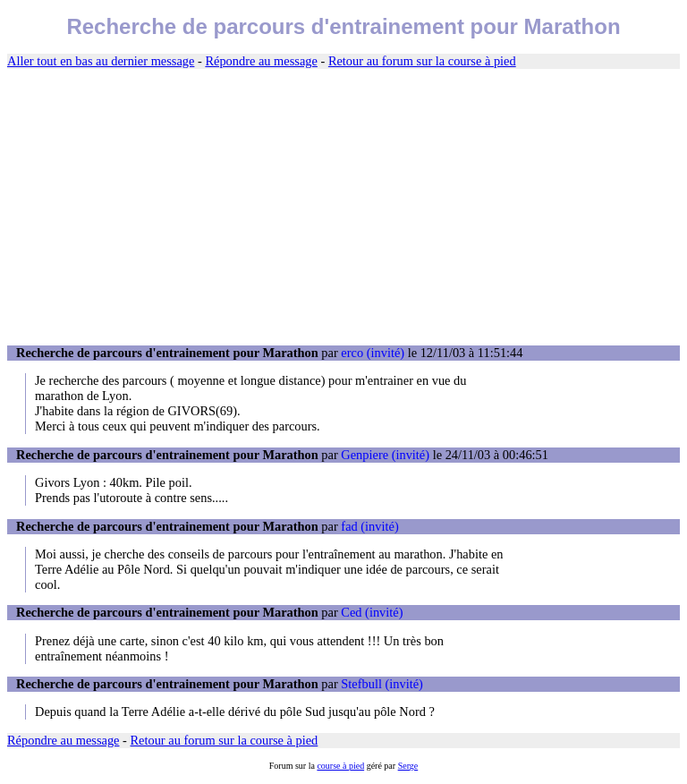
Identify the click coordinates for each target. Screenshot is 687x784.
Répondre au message (261, 61)
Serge (408, 766)
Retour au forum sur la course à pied (422, 61)
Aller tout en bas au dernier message (101, 61)
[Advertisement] (343, 208)
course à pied (340, 766)
